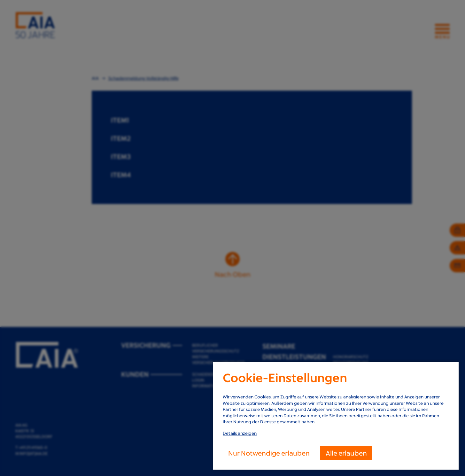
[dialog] (336, 416)
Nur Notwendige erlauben (269, 453)
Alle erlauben (346, 453)
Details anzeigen (240, 433)
